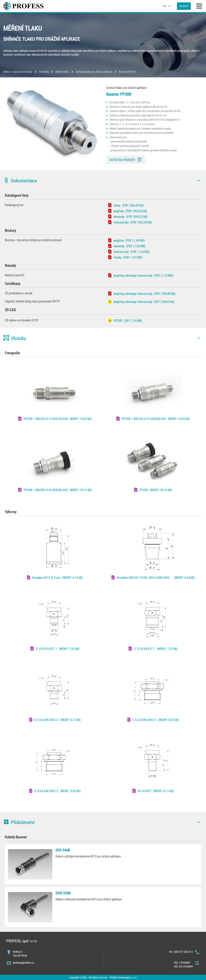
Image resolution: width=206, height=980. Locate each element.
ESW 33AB (63, 893)
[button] (103, 181)
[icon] (199, 181)
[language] (167, 6)
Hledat (184, 6)
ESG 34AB (63, 850)
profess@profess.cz (24, 963)
